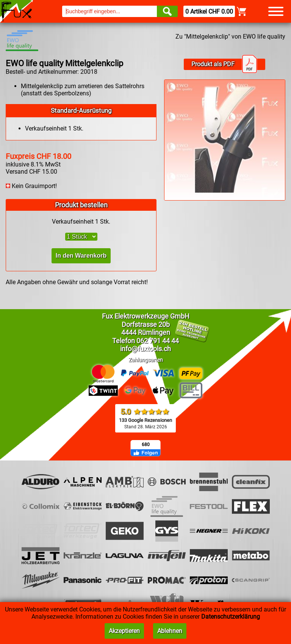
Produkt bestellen (81, 205)
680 (146, 445)
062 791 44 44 (158, 341)
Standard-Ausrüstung (81, 110)
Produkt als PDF (224, 64)
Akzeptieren (124, 631)
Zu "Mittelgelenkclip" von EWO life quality (230, 37)
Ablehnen (170, 631)
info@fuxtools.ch (145, 349)
